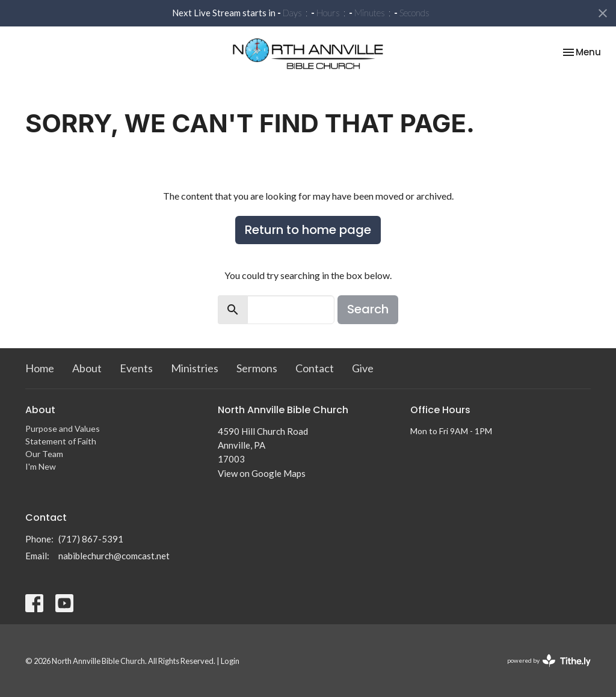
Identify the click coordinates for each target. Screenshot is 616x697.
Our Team (44, 454)
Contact (315, 368)
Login (230, 661)
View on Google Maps (262, 473)
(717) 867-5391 (91, 539)
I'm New (41, 466)
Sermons (257, 368)
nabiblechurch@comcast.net (114, 556)
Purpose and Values (63, 428)
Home (40, 368)
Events (136, 368)
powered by (549, 661)
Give (363, 368)
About (87, 368)
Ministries (195, 368)
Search (368, 309)
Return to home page (308, 230)
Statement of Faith (61, 441)
